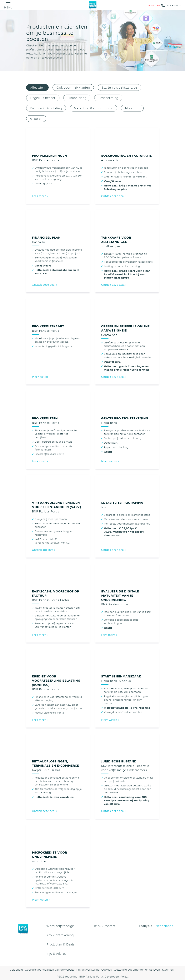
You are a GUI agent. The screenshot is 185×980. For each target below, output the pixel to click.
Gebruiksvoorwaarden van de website (50, 970)
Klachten (168, 970)
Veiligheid (16, 970)
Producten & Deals (60, 944)
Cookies (107, 970)
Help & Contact (104, 926)
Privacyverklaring (88, 970)
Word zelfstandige (60, 926)
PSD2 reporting (67, 976)
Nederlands (164, 926)
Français (146, 926)
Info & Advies (56, 953)
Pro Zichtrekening (60, 935)
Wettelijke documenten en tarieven (137, 970)
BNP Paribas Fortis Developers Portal (104, 976)
